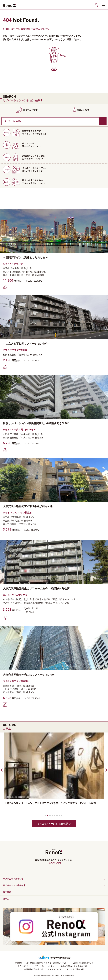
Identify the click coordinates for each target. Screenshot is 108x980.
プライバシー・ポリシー (45, 966)
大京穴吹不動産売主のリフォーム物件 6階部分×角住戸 (36, 589)
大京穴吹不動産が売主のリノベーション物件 (29, 675)
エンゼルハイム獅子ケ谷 (15, 595)
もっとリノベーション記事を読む (54, 824)
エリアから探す (30, 110)
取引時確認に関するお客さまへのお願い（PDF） (47, 963)
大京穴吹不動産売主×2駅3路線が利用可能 (28, 506)
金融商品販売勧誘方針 (34, 969)
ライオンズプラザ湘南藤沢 (16, 681)
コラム (6, 899)
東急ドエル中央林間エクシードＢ (19, 430)
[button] (1, 770)
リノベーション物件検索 (14, 885)
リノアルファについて (13, 879)
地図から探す (83, 110)
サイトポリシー (24, 966)
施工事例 (7, 892)
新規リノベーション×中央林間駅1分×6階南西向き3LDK (36, 423)
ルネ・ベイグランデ (13, 264)
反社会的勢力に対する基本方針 (74, 966)
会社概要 (18, 963)
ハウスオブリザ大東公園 (15, 350)
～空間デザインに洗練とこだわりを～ (25, 257)
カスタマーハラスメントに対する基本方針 (66, 969)
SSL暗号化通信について (83, 963)
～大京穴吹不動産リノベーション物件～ (27, 344)
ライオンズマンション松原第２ (18, 513)
